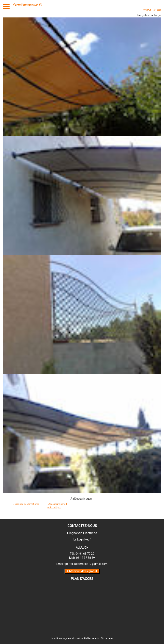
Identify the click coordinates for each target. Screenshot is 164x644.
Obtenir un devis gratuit (82, 571)
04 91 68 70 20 (85, 554)
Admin (96, 638)
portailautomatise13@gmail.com (86, 564)
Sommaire (107, 638)
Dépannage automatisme (26, 504)
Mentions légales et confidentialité (71, 638)
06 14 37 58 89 (85, 558)
